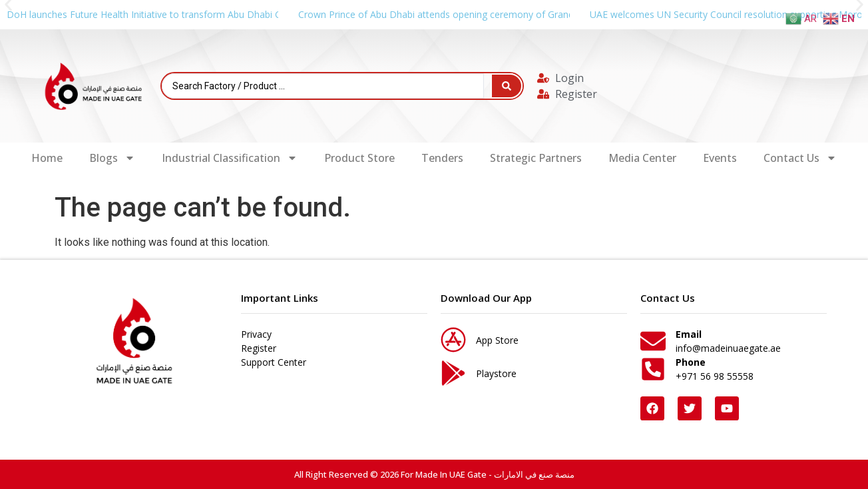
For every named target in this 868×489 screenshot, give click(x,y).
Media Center (642, 158)
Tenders (442, 158)
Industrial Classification (230, 158)
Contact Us (800, 158)
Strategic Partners (536, 158)
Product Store (359, 158)
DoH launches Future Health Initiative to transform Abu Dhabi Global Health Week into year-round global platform (252, 14)
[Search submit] (507, 86)
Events (720, 158)
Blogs (112, 158)
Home (47, 158)
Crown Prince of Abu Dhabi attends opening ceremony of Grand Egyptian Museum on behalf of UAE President (536, 14)
